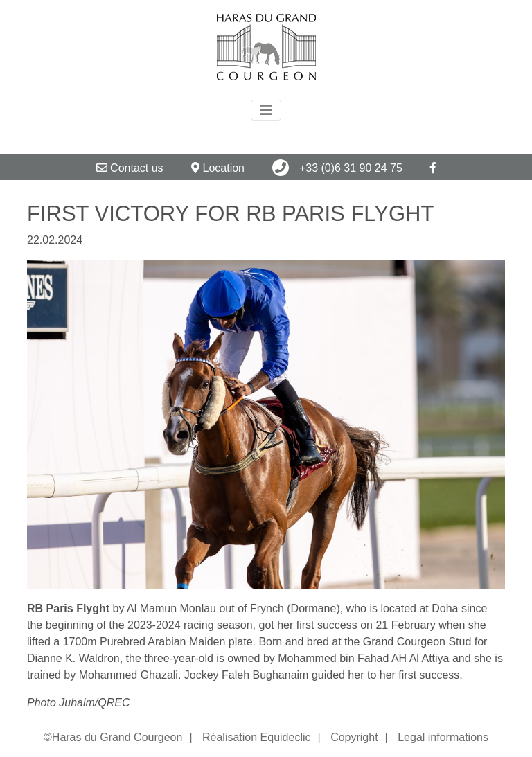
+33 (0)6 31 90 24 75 (337, 168)
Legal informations (443, 737)
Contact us (130, 168)
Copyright (354, 737)
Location (218, 168)
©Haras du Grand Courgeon (113, 737)
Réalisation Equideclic (257, 737)
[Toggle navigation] (266, 110)
